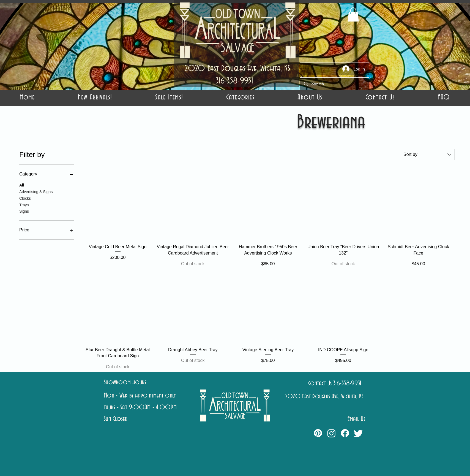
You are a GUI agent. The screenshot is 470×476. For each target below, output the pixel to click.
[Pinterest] (318, 433)
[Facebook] (345, 433)
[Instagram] (331, 433)
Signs (24, 211)
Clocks (25, 198)
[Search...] (334, 84)
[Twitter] (358, 433)
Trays (24, 205)
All (22, 185)
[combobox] (427, 155)
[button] (240, 98)
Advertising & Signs (36, 191)
